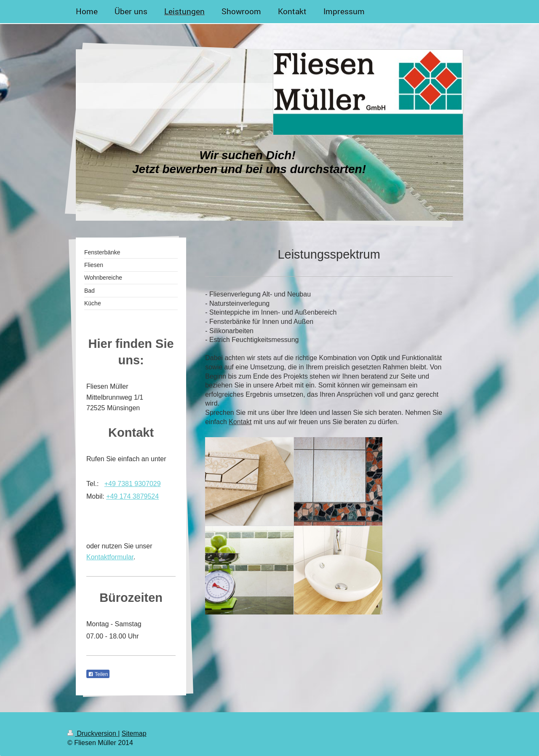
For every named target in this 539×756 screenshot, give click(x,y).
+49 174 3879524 (132, 496)
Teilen (98, 674)
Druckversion (93, 733)
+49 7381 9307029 (133, 484)
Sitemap (134, 733)
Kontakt (240, 422)
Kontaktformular (110, 557)
